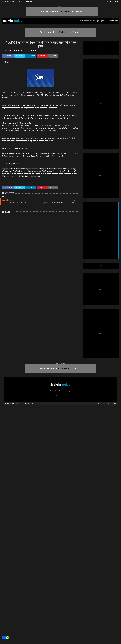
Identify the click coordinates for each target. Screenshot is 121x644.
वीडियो (117, 21)
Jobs (107, 21)
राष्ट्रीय (98, 21)
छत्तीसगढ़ (86, 21)
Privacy (107, 403)
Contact (114, 403)
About (20, 2)
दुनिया (102, 21)
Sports (35, 50)
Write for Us (28, 2)
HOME (81, 21)
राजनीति (112, 21)
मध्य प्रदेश (93, 21)
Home (94, 403)
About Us (100, 403)
